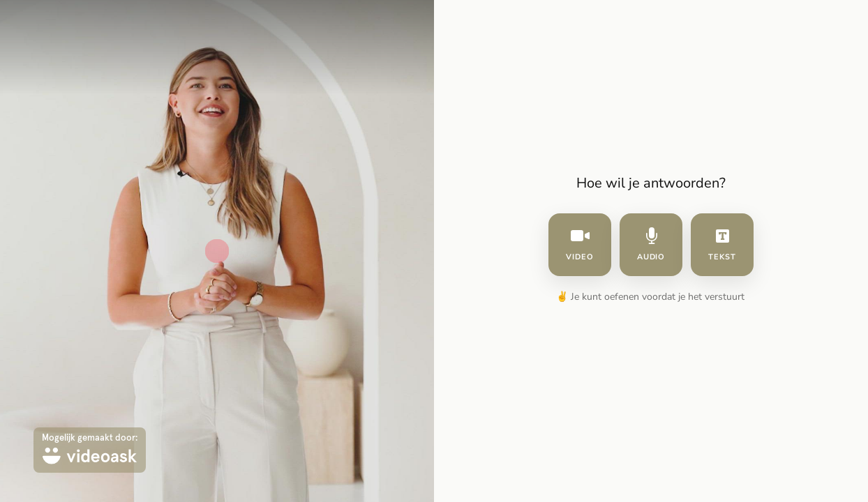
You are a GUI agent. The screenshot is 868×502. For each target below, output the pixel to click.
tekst (722, 245)
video (580, 245)
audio (651, 245)
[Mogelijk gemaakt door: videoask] (90, 450)
